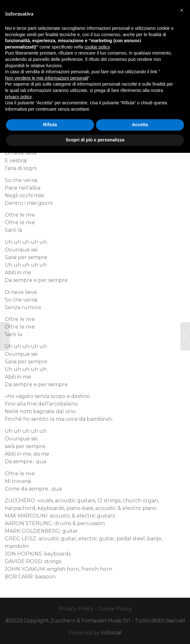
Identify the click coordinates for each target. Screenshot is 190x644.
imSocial (111, 633)
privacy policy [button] (18, 97)
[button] (182, 10)
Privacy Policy (76, 609)
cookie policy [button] (97, 47)
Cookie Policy (115, 609)
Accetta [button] (140, 125)
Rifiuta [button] (50, 125)
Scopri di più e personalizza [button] (95, 140)
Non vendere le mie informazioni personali (47, 78)
